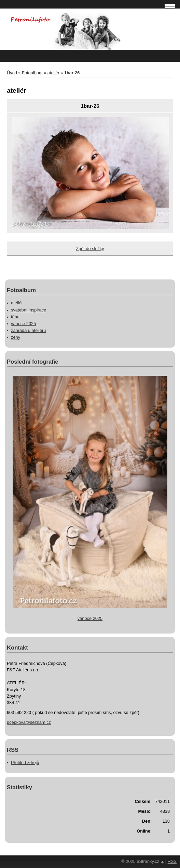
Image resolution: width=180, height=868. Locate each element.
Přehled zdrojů (25, 763)
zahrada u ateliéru (28, 330)
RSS (172, 861)
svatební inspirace (29, 310)
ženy (16, 337)
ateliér (53, 73)
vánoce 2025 (23, 324)
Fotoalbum (32, 73)
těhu (15, 317)
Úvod (12, 73)
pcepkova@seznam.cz (29, 722)
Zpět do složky (90, 249)
